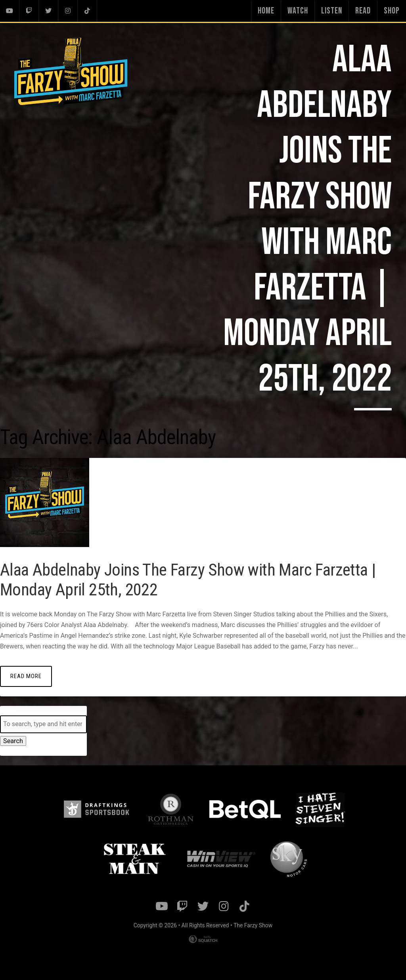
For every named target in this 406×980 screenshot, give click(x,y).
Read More (26, 676)
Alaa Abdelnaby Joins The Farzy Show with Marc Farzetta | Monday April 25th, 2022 (196, 579)
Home (266, 11)
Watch (298, 11)
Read (363, 11)
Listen (332, 11)
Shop (392, 11)
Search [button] (13, 741)
